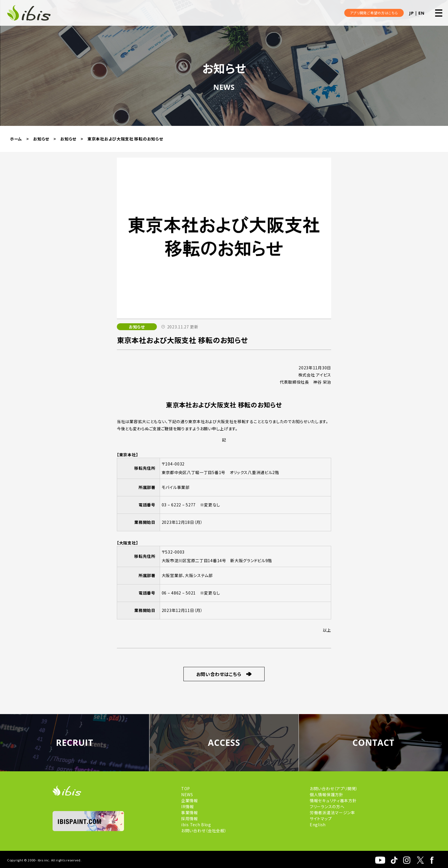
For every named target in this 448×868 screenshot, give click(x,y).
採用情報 (190, 819)
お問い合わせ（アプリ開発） (334, 788)
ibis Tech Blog (196, 825)
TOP (186, 788)
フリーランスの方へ (327, 806)
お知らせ (137, 327)
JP (412, 13)
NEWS (187, 794)
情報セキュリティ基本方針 (333, 800)
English (318, 825)
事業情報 (190, 812)
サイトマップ (321, 819)
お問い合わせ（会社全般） (204, 831)
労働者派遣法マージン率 (332, 812)
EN (421, 13)
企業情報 (190, 800)
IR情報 (188, 806)
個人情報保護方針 (327, 794)
